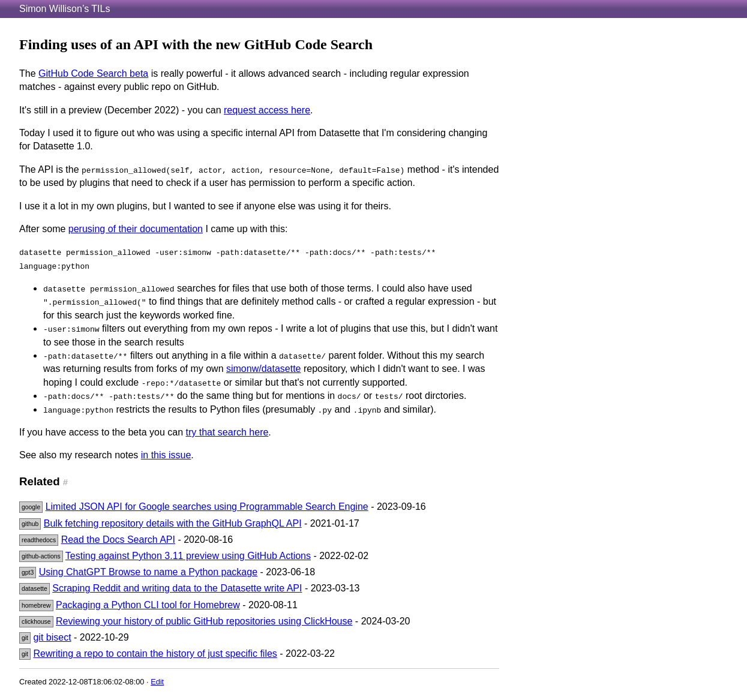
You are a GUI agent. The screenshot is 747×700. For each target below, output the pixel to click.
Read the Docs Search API (118, 540)
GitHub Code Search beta (93, 73)
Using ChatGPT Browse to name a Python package (148, 572)
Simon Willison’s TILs (64, 9)
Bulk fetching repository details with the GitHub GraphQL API (173, 523)
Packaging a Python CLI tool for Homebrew (148, 605)
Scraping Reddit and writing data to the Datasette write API (177, 588)
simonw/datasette (264, 369)
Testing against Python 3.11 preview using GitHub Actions (188, 556)
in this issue (166, 455)
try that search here (227, 432)
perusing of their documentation (136, 229)
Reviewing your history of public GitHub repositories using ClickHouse (204, 621)
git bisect (52, 637)
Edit (157, 682)
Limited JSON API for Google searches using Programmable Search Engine (207, 507)
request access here (267, 110)
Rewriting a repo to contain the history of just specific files (155, 654)
